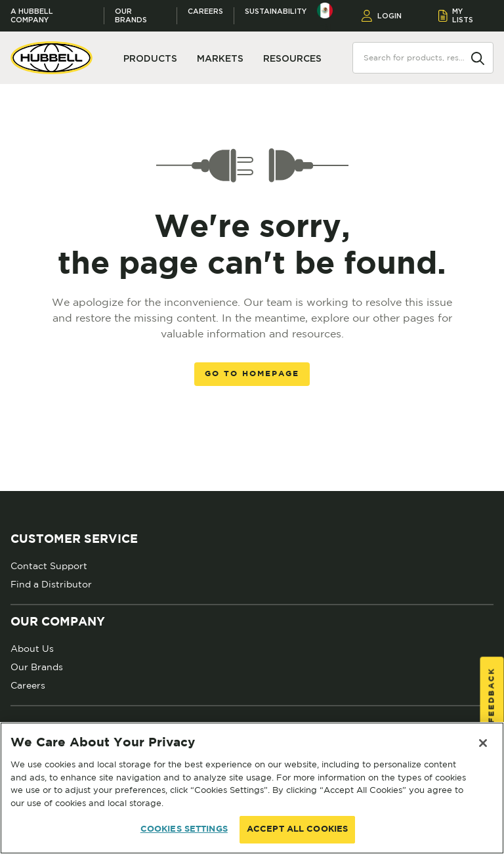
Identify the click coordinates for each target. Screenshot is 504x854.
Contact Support (49, 566)
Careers (205, 11)
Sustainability (276, 11)
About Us (32, 649)
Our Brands (131, 16)
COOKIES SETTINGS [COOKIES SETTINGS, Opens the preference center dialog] (184, 829)
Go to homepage (252, 374)
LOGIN (382, 16)
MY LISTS (456, 15)
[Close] (483, 743)
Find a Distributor (51, 584)
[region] (252, 788)
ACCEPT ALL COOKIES (297, 829)
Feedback (492, 695)
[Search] (478, 57)
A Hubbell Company (32, 16)
